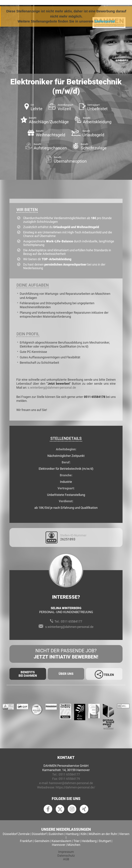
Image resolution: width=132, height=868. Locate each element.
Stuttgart (105, 841)
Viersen (124, 834)
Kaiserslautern (61, 841)
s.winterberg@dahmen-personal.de (52, 388)
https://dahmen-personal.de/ (75, 787)
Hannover (59, 845)
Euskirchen (56, 834)
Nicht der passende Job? (66, 654)
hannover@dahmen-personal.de (71, 783)
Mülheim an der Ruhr (103, 834)
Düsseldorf (39, 834)
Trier (76, 841)
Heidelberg (89, 841)
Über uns (66, 674)
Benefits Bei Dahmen (28, 674)
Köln (84, 834)
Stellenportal (105, 21)
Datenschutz (66, 856)
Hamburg (72, 834)
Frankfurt (26, 841)
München (74, 845)
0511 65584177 (71, 621)
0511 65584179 (69, 779)
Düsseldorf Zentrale (16, 834)
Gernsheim (42, 841)
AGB (66, 859)
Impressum (66, 852)
